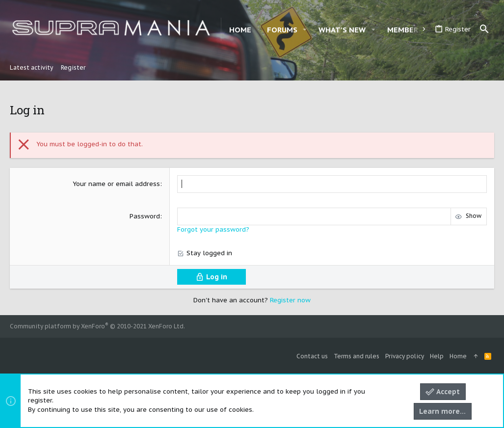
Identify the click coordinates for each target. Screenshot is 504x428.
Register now (290, 300)
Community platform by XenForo (97, 326)
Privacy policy (405, 356)
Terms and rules (357, 356)
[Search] (484, 29)
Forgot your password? (213, 229)
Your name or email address (116, 184)
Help (437, 356)
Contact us (312, 356)
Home (458, 356)
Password (145, 216)
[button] (305, 30)
